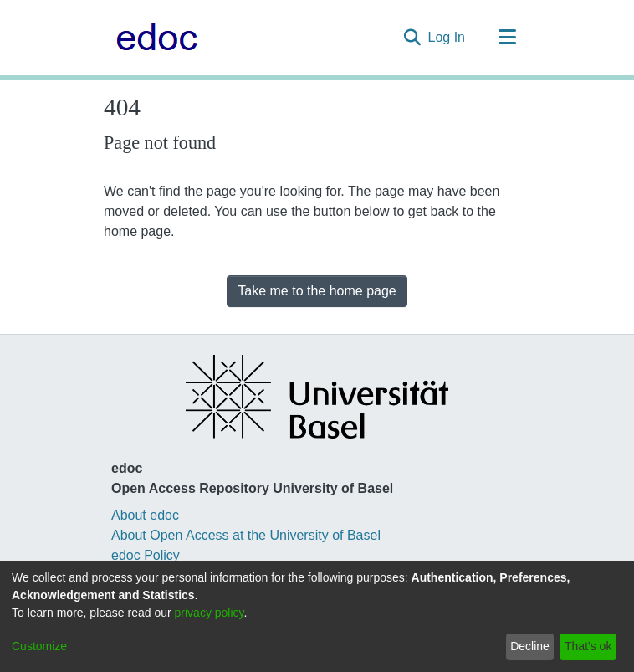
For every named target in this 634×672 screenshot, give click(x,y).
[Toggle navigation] (507, 38)
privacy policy (210, 613)
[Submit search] (413, 38)
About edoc (145, 515)
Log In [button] (447, 37)
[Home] (153, 38)
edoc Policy (146, 555)
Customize (39, 646)
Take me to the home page (317, 291)
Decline (530, 646)
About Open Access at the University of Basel (246, 535)
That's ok (588, 646)
